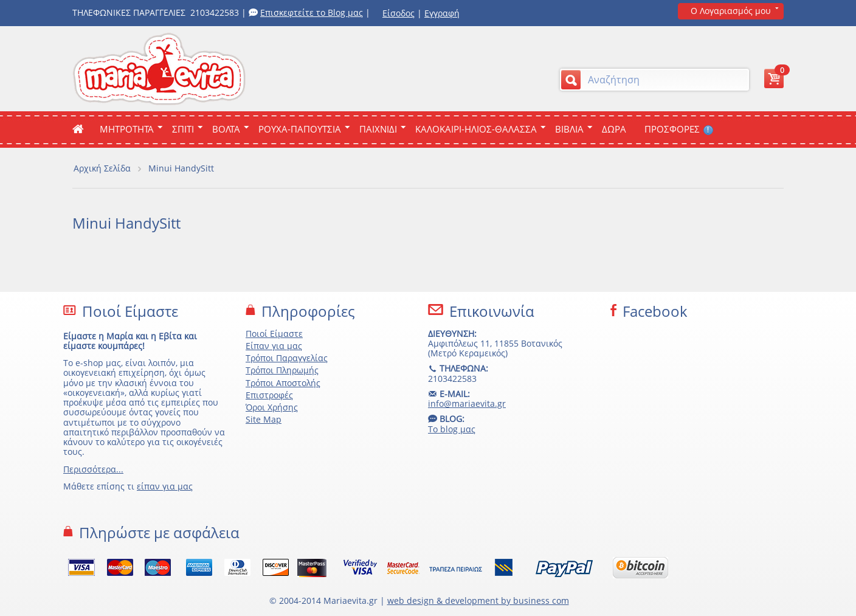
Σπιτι (183, 129)
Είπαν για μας (274, 346)
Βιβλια (569, 129)
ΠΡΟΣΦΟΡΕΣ (679, 129)
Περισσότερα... (93, 469)
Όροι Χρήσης (272, 407)
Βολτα (226, 129)
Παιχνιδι (378, 129)
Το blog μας (452, 429)
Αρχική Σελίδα (102, 168)
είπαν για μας (165, 486)
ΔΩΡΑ (614, 129)
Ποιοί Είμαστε (274, 334)
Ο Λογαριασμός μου (731, 11)
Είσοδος (399, 13)
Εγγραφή (442, 13)
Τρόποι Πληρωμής (282, 370)
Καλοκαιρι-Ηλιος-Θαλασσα (476, 129)
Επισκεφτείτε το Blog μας (312, 12)
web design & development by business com (478, 600)
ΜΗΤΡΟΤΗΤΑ (127, 129)
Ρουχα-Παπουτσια (300, 129)
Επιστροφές (269, 395)
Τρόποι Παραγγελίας (287, 358)
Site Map (264, 419)
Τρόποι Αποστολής (283, 383)
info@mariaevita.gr (467, 403)
